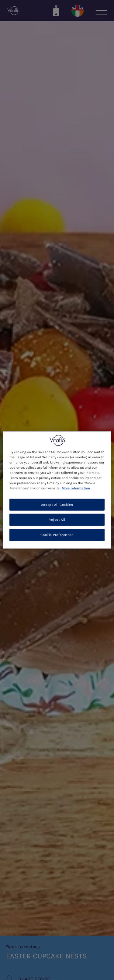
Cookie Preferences (57, 535)
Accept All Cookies (57, 504)
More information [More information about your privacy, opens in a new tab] (76, 488)
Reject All (57, 520)
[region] (57, 490)
